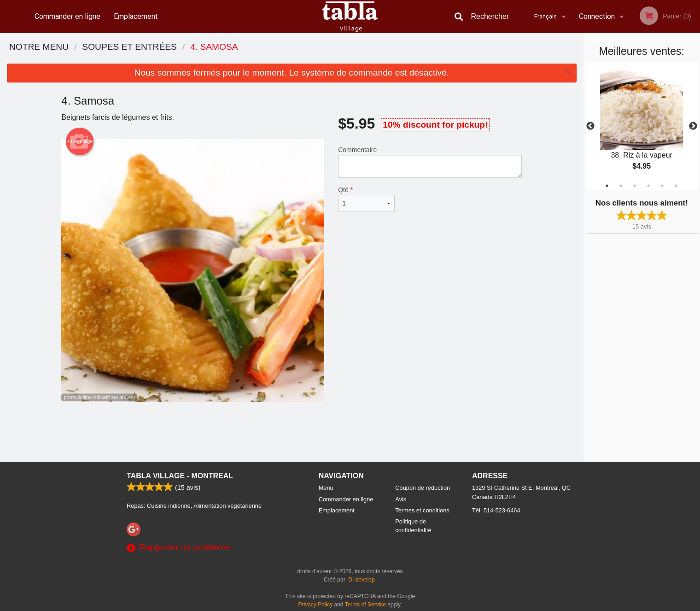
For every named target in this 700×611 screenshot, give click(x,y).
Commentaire (430, 162)
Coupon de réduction (423, 488)
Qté (366, 199)
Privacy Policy (316, 605)
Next (693, 126)
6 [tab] (676, 186)
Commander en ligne (67, 16)
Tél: (496, 510)
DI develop (361, 580)
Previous (590, 126)
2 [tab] (621, 186)
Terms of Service (365, 605)
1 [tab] (607, 186)
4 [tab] (648, 186)
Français (545, 16)
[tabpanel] (642, 126)
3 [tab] (635, 186)
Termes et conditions (422, 510)
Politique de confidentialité (413, 526)
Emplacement (136, 16)
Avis (401, 499)
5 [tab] (662, 186)
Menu (326, 488)
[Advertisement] (292, 432)
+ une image (80, 141)
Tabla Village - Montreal (180, 476)
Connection (597, 16)
